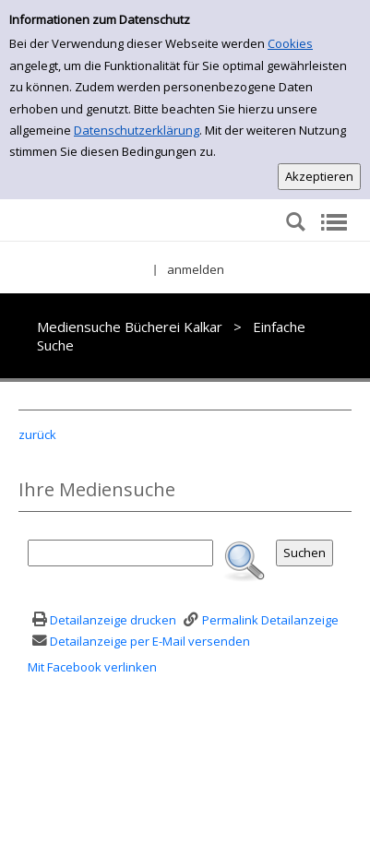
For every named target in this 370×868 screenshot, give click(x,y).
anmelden (196, 269)
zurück (37, 434)
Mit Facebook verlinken (92, 667)
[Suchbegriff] (120, 553)
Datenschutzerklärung (137, 130)
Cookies (290, 43)
